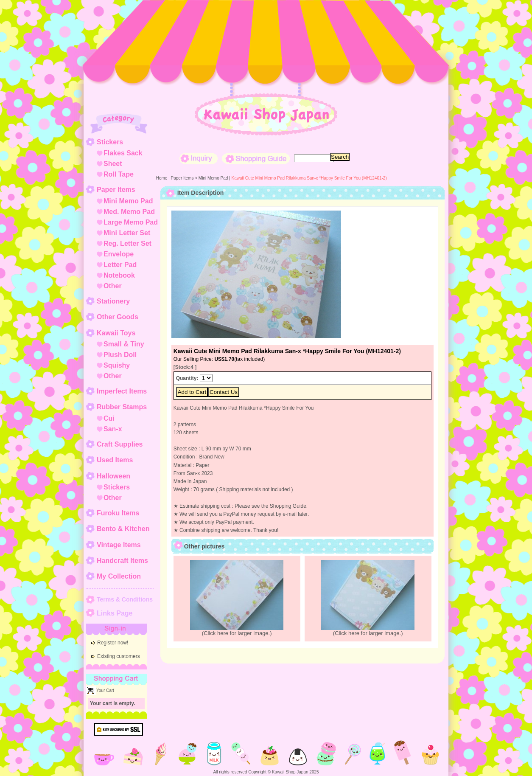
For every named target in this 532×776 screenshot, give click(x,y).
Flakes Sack (123, 153)
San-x (113, 429)
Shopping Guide (256, 159)
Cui (109, 418)
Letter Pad (120, 265)
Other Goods (118, 317)
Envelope (119, 254)
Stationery (113, 301)
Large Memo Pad (131, 222)
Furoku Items (118, 513)
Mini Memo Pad (128, 201)
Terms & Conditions (125, 599)
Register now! (113, 643)
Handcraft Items (122, 561)
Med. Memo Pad (129, 212)
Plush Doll (120, 355)
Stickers (110, 142)
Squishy (117, 365)
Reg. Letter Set (127, 243)
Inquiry (199, 159)
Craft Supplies (120, 444)
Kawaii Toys (116, 333)
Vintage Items (119, 545)
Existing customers (119, 656)
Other (113, 286)
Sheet (113, 164)
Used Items (115, 460)
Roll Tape (119, 174)
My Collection (119, 576)
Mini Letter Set (127, 233)
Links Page (115, 613)
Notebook (119, 275)
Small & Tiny (124, 344)
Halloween (113, 476)
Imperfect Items (122, 391)
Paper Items (116, 190)
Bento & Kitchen (123, 529)
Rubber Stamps (122, 407)
